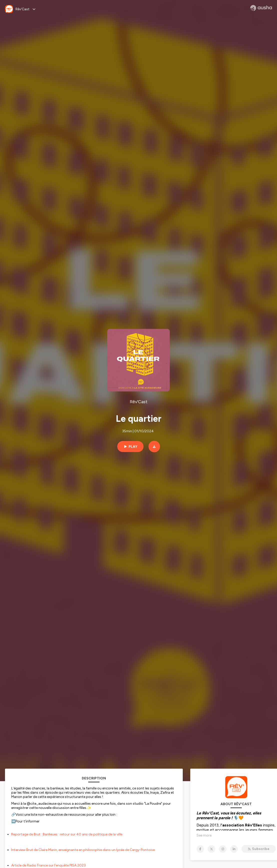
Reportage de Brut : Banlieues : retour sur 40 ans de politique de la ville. (67, 834)
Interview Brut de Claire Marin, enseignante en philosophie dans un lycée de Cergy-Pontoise (83, 850)
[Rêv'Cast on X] (211, 849)
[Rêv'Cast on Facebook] (200, 849)
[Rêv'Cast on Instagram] (223, 849)
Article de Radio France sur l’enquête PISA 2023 (48, 865)
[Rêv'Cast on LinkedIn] (234, 849)
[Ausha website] (261, 8)
